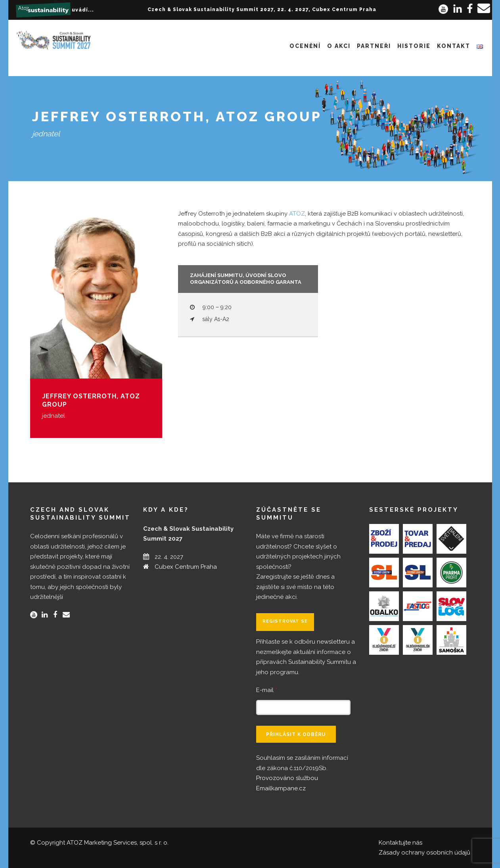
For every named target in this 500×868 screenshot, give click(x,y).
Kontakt (454, 46)
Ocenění (305, 46)
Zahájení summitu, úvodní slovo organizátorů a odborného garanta (246, 279)
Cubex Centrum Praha (186, 567)
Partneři (374, 46)
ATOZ (297, 214)
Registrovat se (285, 621)
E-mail (267, 690)
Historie (414, 46)
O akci (339, 46)
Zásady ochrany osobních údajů (424, 853)
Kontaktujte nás (400, 843)
